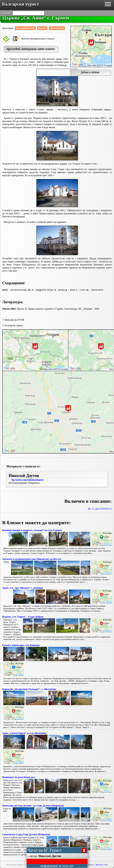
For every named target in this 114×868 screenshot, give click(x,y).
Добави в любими (90, 72)
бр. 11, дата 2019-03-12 (100, 509)
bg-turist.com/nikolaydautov (28, 480)
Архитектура (57, 28)
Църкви (42, 28)
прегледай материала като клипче (31, 49)
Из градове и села (25, 28)
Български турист (21, 4)
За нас (91, 865)
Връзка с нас (102, 865)
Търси (6, 13)
